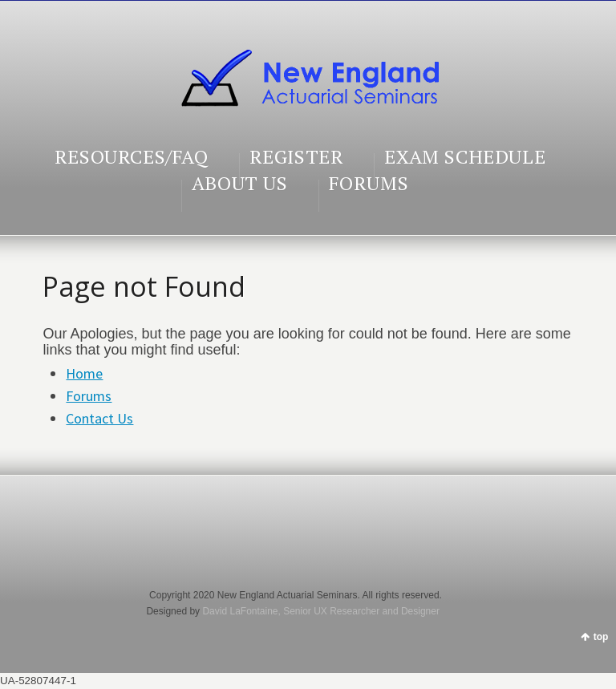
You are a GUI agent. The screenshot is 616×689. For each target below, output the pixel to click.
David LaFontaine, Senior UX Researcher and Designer (321, 611)
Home (84, 373)
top (601, 637)
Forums (89, 396)
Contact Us (99, 418)
